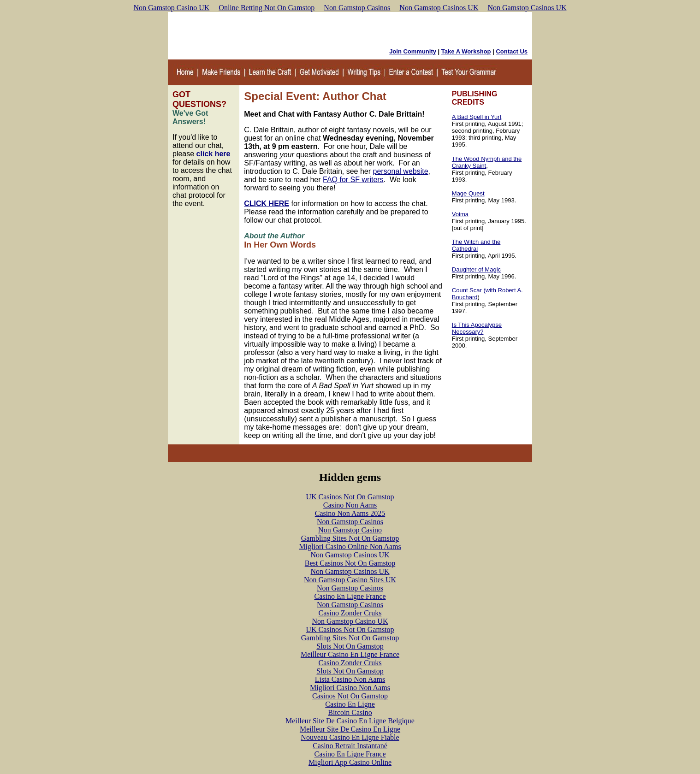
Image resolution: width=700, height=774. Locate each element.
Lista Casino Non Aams (350, 679)
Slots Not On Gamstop (350, 646)
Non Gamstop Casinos (357, 8)
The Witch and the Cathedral (476, 245)
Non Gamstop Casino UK (171, 8)
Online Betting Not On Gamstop (267, 8)
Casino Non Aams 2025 (350, 513)
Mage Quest (468, 193)
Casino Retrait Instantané (350, 746)
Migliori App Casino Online (350, 762)
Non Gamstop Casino (350, 530)
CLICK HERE (267, 204)
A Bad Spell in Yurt (477, 117)
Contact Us (512, 51)
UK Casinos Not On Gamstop (350, 497)
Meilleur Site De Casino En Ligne (350, 729)
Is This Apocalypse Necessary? (477, 328)
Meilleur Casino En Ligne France (350, 654)
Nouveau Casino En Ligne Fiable (350, 737)
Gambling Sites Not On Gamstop (350, 538)
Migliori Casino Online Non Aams (350, 547)
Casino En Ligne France (350, 596)
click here (214, 154)
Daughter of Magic (476, 269)
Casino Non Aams (350, 505)
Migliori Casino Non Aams (350, 688)
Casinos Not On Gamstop (350, 696)
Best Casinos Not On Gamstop (350, 563)
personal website (401, 171)
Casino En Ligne (350, 704)
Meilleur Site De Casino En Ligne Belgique (350, 721)
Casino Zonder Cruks (350, 613)
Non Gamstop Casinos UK (439, 8)
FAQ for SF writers (353, 180)
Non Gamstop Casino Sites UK (350, 580)
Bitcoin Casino (350, 712)
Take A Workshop (466, 51)
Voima (460, 214)
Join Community (413, 51)
